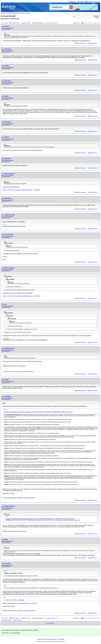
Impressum (40, 639)
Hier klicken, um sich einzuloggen (11, 633)
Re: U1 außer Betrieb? (7, 398)
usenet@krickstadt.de (29, 498)
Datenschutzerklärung (50, 639)
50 (46, 23)
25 (44, 23)
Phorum (43, 642)
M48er (6, 540)
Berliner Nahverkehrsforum (14, 13)
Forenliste (5, 23)
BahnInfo (63, 642)
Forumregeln (61, 639)
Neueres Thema (7, 620)
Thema (23, 13)
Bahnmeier (16, 19)
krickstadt (7, 396)
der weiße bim (9, 235)
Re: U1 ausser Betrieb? (8, 28)
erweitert (97, 18)
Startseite (4, 13)
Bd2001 (7, 26)
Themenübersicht (16, 23)
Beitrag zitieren (94, 43)
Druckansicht (51, 623)
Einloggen (81, 1)
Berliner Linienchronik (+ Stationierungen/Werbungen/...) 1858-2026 (21, 190)
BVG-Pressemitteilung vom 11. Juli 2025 (26, 603)
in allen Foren (54, 23)
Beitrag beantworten (81, 43)
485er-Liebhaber (9, 174)
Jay (5, 304)
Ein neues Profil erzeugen (94, 1)
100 (49, 23)
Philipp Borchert (9, 215)
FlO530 (6, 380)
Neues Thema (27, 23)
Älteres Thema (18, 620)
